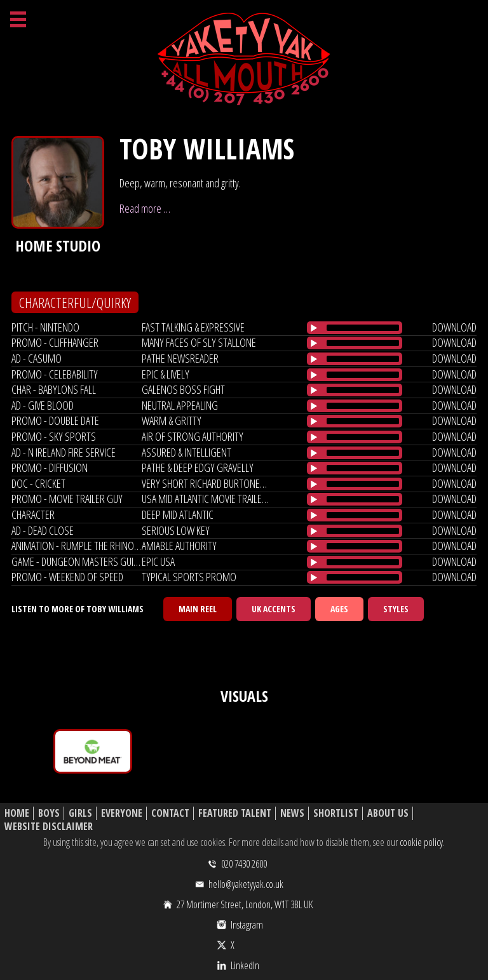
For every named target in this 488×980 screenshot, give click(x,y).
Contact (170, 813)
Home (17, 813)
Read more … (145, 208)
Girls (80, 813)
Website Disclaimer (49, 827)
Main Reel (198, 609)
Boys (49, 813)
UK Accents (274, 609)
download (454, 327)
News (292, 813)
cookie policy (421, 842)
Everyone (122, 813)
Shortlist (336, 813)
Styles (396, 609)
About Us (388, 813)
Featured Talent (235, 813)
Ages (339, 609)
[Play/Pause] (314, 328)
